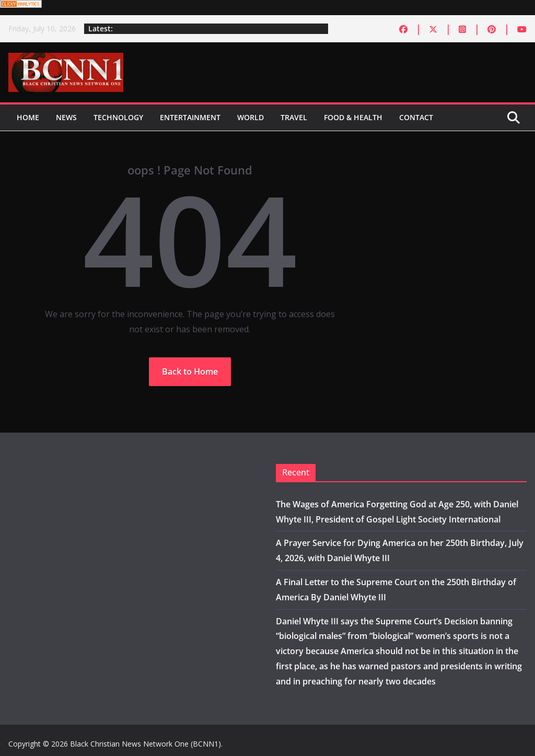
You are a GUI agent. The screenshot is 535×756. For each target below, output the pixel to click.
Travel (294, 117)
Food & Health (353, 117)
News (66, 117)
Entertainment (190, 117)
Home (28, 117)
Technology (118, 117)
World (251, 117)
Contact (416, 117)
